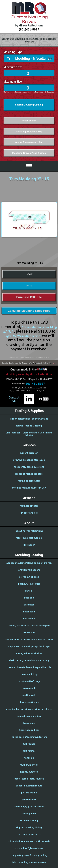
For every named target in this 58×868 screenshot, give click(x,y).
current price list (29, 452)
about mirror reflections (29, 530)
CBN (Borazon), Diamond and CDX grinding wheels (29, 433)
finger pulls (29, 722)
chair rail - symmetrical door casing (29, 660)
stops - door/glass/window (29, 848)
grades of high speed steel (29, 473)
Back (29, 273)
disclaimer (29, 544)
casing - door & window (29, 653)
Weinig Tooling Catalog (29, 425)
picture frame (29, 792)
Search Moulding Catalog (29, 104)
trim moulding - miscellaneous (29, 861)
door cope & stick (29, 701)
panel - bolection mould (29, 785)
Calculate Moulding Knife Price (29, 310)
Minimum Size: (13, 66)
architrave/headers (29, 569)
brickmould (29, 632)
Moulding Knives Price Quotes (29, 152)
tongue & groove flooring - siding (29, 854)
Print (29, 285)
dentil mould (29, 694)
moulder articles (29, 505)
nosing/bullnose (29, 771)
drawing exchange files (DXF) (29, 459)
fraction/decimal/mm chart (29, 141)
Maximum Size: (13, 81)
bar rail (29, 590)
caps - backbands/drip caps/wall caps (29, 646)
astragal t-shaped (29, 576)
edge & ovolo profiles (29, 715)
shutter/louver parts (29, 834)
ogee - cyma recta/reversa (29, 778)
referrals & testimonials (29, 537)
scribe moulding (29, 820)
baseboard (29, 611)
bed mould (29, 618)
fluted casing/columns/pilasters (29, 736)
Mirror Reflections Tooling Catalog (29, 418)
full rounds (29, 743)
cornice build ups (29, 673)
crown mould (29, 687)
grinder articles (29, 512)
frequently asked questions (29, 466)
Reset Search (29, 120)
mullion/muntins (29, 764)
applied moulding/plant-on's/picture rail (29, 562)
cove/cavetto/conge (29, 680)
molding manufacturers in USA (29, 487)
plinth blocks (29, 799)
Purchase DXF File (29, 296)
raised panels (29, 813)
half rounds (29, 750)
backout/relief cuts (29, 583)
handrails (29, 757)
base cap (29, 597)
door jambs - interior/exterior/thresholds (29, 708)
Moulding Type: (13, 52)
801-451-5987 (35, 383)
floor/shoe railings (29, 729)
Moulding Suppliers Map (29, 131)
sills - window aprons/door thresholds (29, 841)
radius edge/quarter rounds (29, 806)
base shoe (29, 604)
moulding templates (29, 480)
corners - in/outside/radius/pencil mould (29, 667)
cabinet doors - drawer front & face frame (29, 639)
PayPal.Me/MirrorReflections (23, 335)
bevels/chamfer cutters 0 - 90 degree (29, 625)
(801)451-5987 (29, 29)
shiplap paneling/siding (29, 827)
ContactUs (14, 398)
